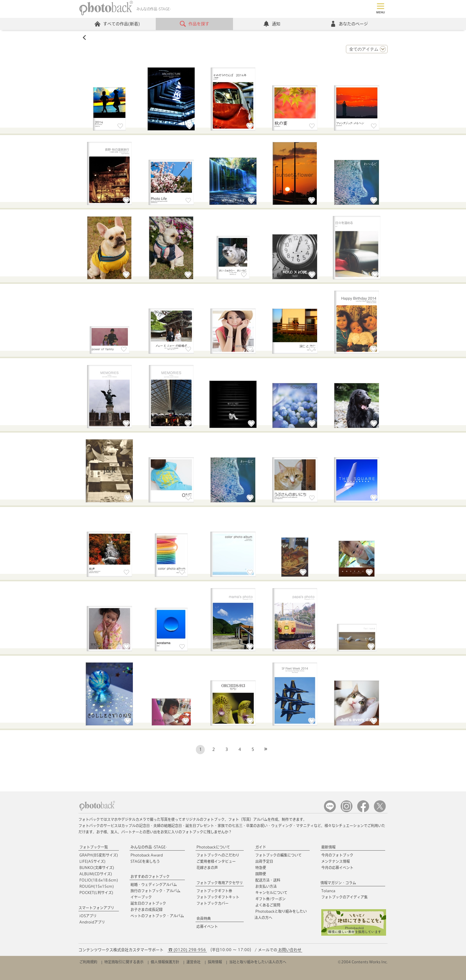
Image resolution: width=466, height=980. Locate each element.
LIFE (92, 861)
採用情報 (215, 962)
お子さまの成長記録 (147, 909)
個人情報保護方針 (165, 962)
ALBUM (96, 874)
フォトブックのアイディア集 (344, 897)
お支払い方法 (266, 886)
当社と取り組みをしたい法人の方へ (258, 962)
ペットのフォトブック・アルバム (157, 916)
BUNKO (97, 868)
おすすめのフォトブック (150, 876)
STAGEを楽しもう (145, 861)
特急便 (261, 868)
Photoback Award (147, 855)
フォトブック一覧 (94, 847)
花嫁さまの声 (207, 868)
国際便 (261, 874)
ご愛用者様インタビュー (216, 861)
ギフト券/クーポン (270, 899)
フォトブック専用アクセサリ (220, 883)
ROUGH (97, 886)
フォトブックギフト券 (214, 891)
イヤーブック (141, 897)
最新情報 (328, 847)
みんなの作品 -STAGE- (149, 847)
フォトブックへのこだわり (218, 855)
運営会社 (193, 962)
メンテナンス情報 (336, 861)
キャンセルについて (271, 893)
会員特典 (204, 918)
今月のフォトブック (337, 855)
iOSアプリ (88, 916)
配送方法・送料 (268, 880)
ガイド (261, 847)
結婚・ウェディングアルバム (154, 884)
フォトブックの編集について (278, 855)
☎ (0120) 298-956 (187, 950)
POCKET (96, 893)
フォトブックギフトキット (218, 897)
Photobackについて (213, 847)
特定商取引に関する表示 (124, 962)
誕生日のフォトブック (148, 903)
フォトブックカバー (212, 903)
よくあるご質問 (268, 905)
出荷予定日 (264, 861)
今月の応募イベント (337, 868)
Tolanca (328, 891)
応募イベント (207, 926)
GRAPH (99, 855)
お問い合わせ (290, 950)
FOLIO (99, 880)
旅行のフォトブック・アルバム (155, 891)
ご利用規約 (88, 962)
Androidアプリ (92, 922)
